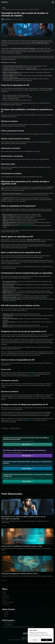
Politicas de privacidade (35, 637)
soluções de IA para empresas (25, 225)
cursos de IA (31, 374)
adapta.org (29, 420)
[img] (5, 2)
